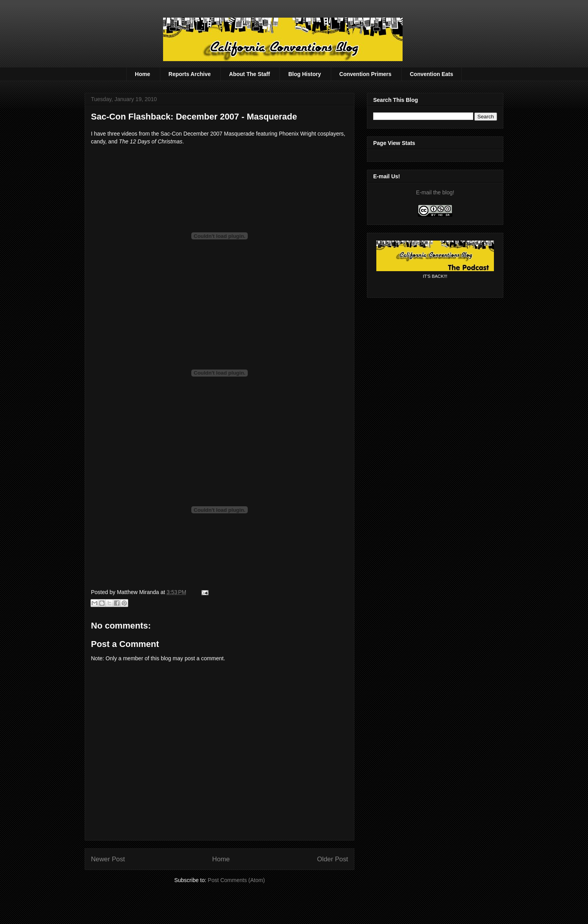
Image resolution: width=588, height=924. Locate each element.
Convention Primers (366, 74)
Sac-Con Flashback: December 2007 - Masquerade (194, 117)
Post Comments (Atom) (236, 880)
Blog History (304, 74)
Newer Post (108, 859)
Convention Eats (432, 74)
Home (142, 74)
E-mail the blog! (435, 192)
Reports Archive (190, 74)
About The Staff (249, 74)
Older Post (333, 859)
